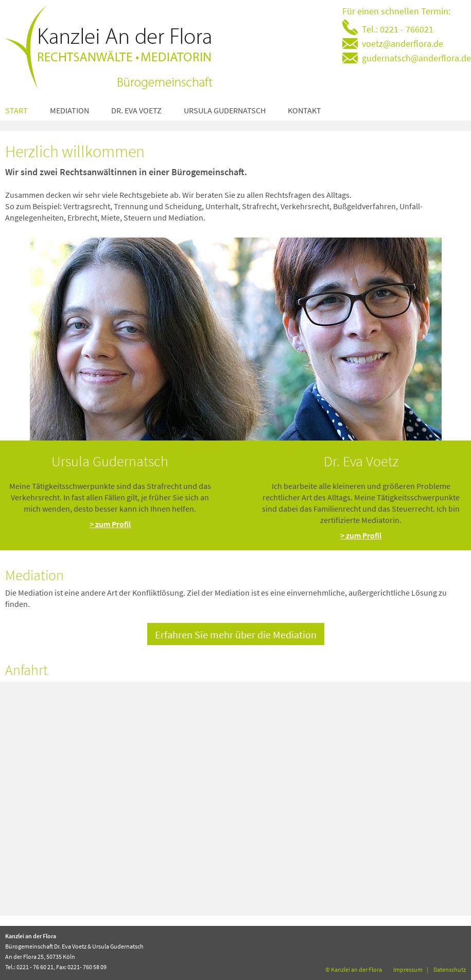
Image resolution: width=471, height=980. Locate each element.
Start (16, 110)
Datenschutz (450, 969)
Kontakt (304, 110)
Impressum (408, 969)
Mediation (69, 110)
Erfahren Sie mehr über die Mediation (236, 635)
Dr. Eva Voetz (136, 110)
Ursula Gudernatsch (225, 110)
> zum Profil (110, 524)
